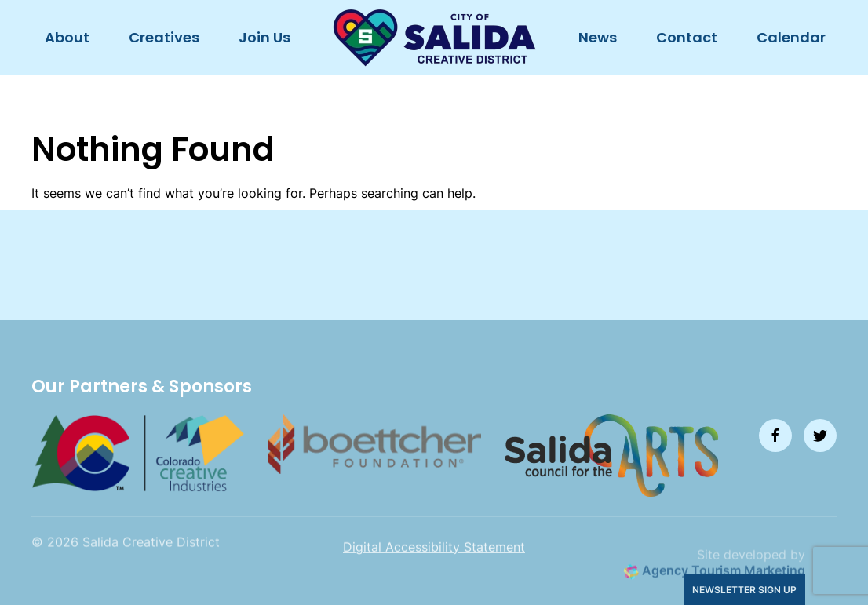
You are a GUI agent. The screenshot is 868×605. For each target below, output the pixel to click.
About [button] (67, 37)
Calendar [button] (791, 37)
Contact (687, 37)
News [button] (598, 37)
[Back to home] (434, 38)
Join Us (264, 37)
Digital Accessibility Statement (434, 559)
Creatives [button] (164, 37)
